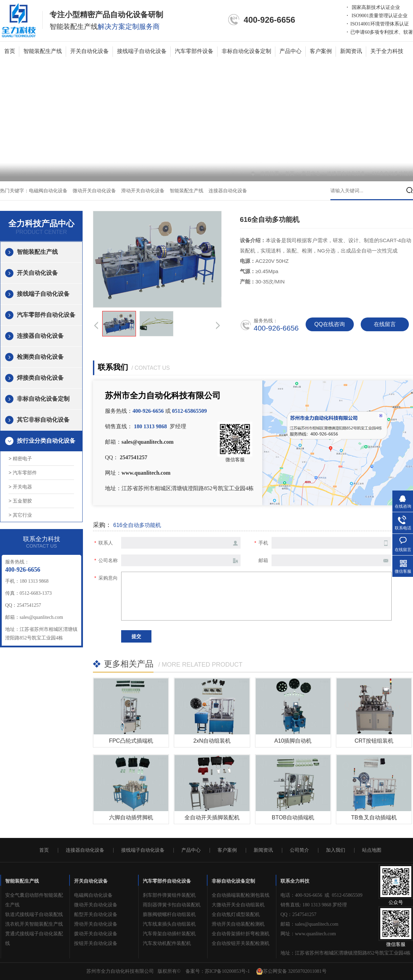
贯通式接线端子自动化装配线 (34, 939)
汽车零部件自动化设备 (46, 315)
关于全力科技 (387, 51)
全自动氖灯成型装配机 (236, 914)
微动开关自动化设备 (94, 191)
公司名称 (108, 560)
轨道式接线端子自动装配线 (34, 914)
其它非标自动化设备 (43, 420)
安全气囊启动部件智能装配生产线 (34, 900)
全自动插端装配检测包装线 (241, 895)
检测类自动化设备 (40, 357)
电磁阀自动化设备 (48, 191)
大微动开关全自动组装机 (238, 905)
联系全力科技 (295, 881)
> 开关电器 (20, 487)
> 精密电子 (20, 459)
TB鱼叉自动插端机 (374, 817)
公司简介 (299, 850)
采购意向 (108, 578)
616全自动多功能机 (393, 174)
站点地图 (372, 850)
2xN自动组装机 (212, 741)
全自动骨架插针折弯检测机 (241, 934)
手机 (263, 543)
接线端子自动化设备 (142, 51)
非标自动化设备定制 (246, 51)
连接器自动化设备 (347, 174)
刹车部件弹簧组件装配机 (169, 895)
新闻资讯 (351, 51)
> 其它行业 (20, 515)
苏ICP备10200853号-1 (227, 971)
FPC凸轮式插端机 (131, 741)
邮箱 (263, 560)
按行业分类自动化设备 (46, 441)
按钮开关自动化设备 (96, 943)
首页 (10, 51)
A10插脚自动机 (293, 741)
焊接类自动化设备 (40, 378)
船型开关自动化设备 (96, 914)
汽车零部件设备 (194, 51)
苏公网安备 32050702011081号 (291, 971)
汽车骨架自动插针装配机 (169, 934)
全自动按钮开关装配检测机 (241, 943)
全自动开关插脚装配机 (212, 817)
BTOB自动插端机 (293, 817)
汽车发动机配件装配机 (167, 943)
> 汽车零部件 (23, 473)
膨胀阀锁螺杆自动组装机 (169, 914)
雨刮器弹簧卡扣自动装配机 (172, 905)
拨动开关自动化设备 (96, 934)
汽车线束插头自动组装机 (169, 924)
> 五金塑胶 (20, 501)
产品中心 (290, 51)
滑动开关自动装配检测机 (238, 924)
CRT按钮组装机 (374, 741)
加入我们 (336, 850)
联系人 (106, 543)
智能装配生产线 (43, 51)
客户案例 (321, 51)
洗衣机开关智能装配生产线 (34, 924)
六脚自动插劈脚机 (131, 817)
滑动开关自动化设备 (143, 191)
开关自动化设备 (89, 51)
